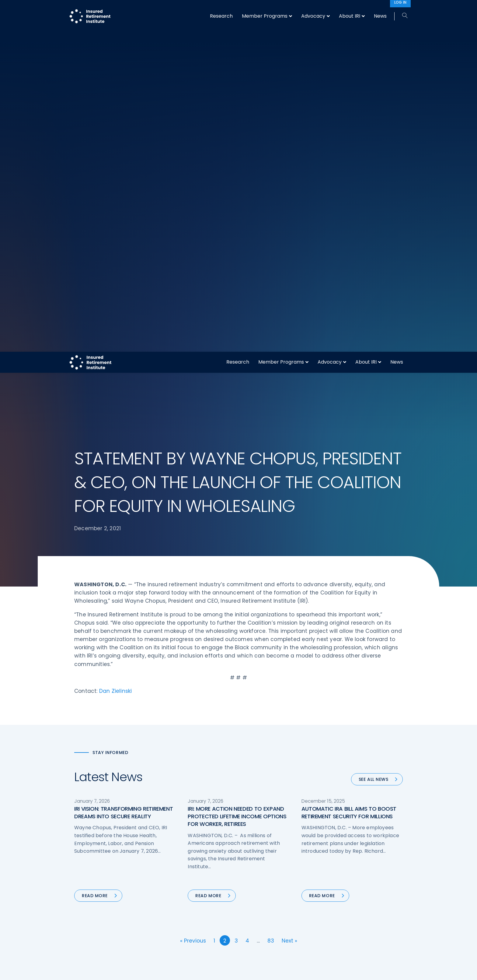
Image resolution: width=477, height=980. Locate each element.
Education (170, 913)
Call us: (82, 916)
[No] (469, 971)
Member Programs (281, 10)
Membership (258, 913)
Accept (304, 970)
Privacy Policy (344, 902)
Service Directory (263, 925)
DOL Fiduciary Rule (264, 856)
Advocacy (330, 10)
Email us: (84, 927)
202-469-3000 (123, 916)
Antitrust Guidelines (350, 925)
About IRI (366, 10)
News (397, 10)
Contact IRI (341, 879)
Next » (289, 580)
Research (238, 10)
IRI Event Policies (347, 890)
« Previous (193, 580)
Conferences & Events (183, 890)
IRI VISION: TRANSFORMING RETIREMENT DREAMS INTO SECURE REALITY (124, 452)
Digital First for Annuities (270, 868)
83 (271, 580)
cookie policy (280, 970)
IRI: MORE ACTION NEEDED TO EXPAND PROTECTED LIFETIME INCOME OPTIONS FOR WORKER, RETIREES (237, 456)
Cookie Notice (345, 913)
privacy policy (248, 970)
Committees (258, 902)
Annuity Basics (260, 879)
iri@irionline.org (125, 927)
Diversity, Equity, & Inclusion (188, 879)
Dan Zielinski (116, 331)
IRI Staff (338, 868)
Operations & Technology (187, 868)
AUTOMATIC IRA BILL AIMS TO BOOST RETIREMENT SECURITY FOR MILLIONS (349, 452)
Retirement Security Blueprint (276, 890)
